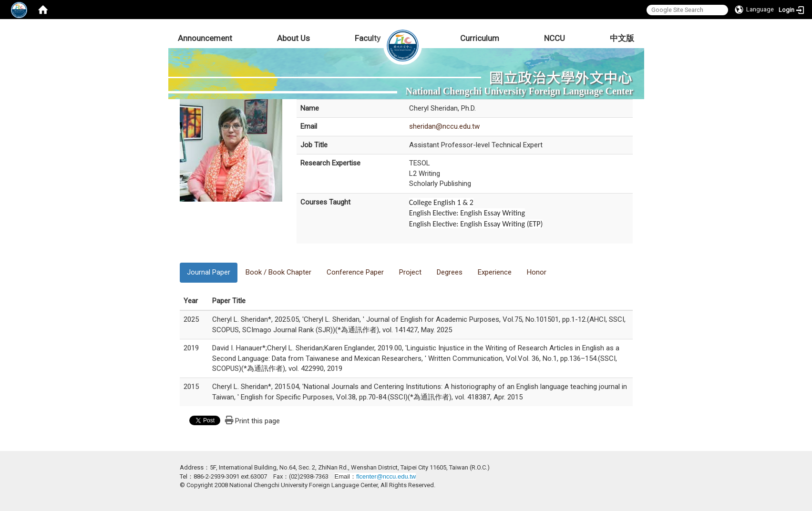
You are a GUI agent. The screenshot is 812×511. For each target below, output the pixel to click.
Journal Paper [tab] (209, 272)
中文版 (622, 38)
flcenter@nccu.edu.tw (386, 476)
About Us (293, 38)
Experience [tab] (495, 272)
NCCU (555, 38)
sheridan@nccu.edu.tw (444, 126)
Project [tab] (410, 272)
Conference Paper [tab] (355, 272)
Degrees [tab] (450, 272)
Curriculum (480, 38)
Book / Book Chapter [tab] (278, 272)
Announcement (205, 38)
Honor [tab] (537, 272)
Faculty (368, 38)
